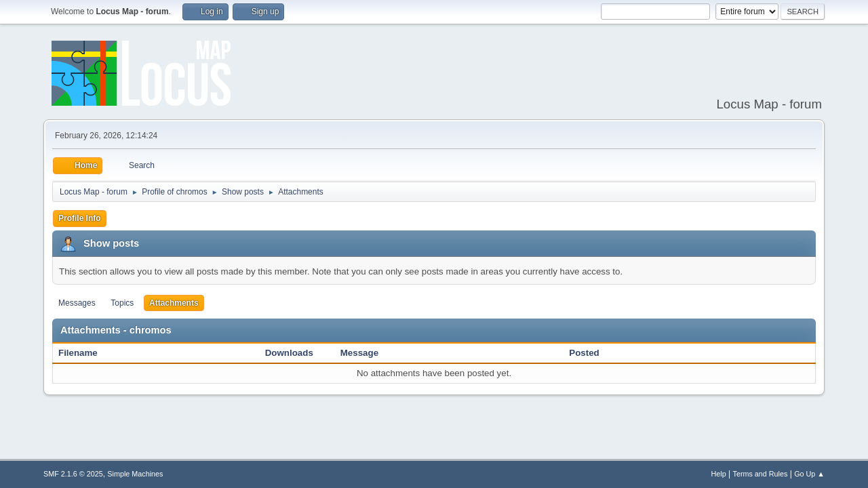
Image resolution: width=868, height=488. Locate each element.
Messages (77, 303)
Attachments (174, 303)
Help (719, 474)
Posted (584, 353)
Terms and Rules (761, 474)
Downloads (289, 353)
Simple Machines (135, 474)
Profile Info (80, 218)
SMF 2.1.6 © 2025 (73, 474)
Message (359, 353)
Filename (85, 353)
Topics (122, 303)
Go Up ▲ (809, 474)
